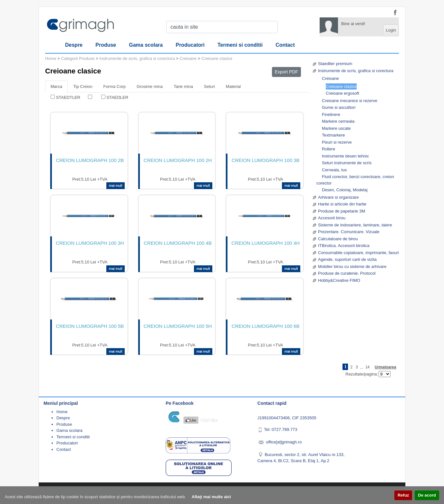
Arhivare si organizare (338, 197)
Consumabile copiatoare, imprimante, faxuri (358, 253)
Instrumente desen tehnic (345, 156)
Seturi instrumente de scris (347, 163)
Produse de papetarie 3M (342, 211)
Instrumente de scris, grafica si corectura (356, 71)
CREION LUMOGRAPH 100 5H (178, 326)
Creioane (330, 78)
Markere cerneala (338, 121)
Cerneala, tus (334, 170)
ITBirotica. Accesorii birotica (344, 246)
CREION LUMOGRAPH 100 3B (266, 160)
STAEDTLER (68, 97)
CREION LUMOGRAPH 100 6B (266, 326)
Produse (106, 45)
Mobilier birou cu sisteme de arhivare (352, 266)
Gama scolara (146, 45)
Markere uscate (336, 128)
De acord (427, 495)
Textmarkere (333, 135)
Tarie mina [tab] (183, 86)
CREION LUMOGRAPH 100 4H (265, 243)
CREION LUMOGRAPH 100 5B (90, 326)
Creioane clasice (341, 86)
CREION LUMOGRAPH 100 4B (178, 243)
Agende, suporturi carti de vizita (347, 259)
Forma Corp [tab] (115, 86)
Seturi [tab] (209, 86)
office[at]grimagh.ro (284, 442)
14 (367, 367)
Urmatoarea (386, 367)
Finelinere (331, 114)
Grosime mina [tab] (150, 86)
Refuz (403, 495)
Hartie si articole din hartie (342, 204)
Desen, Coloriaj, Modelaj (345, 190)
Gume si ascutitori (339, 107)
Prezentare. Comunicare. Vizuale (349, 232)
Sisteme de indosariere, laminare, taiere (355, 225)
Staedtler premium (335, 64)
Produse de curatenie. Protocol (347, 273)
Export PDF (286, 72)
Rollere (328, 149)
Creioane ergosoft (342, 93)
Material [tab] (233, 86)
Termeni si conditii (240, 45)
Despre (74, 45)
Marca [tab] (56, 86)
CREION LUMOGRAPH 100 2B (90, 160)
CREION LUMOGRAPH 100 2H (178, 160)
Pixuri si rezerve (337, 142)
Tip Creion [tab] (83, 86)
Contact (285, 45)
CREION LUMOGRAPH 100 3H (90, 243)
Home (51, 58)
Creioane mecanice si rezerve (350, 101)
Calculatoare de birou (338, 239)
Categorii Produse (78, 58)
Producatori (190, 45)
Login (391, 30)
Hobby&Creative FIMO (339, 280)
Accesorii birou (332, 218)
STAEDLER (117, 97)
